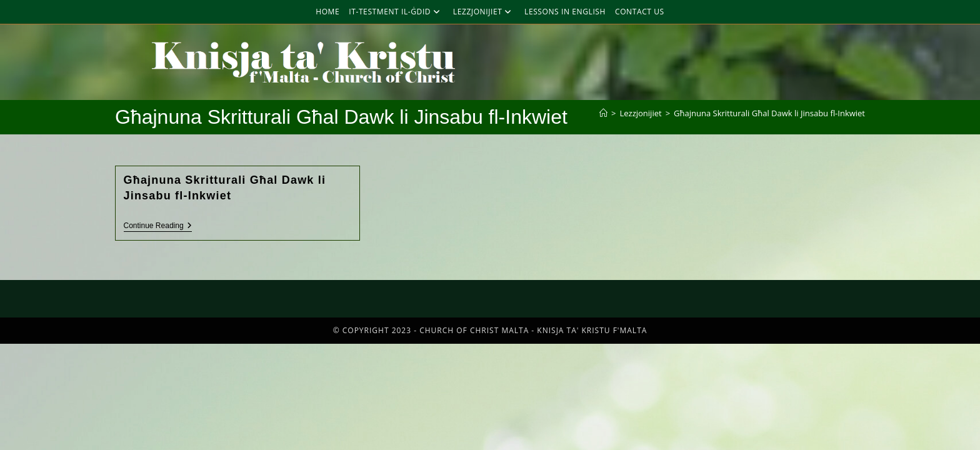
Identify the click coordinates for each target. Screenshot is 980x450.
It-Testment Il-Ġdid (396, 12)
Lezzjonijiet (484, 12)
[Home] (603, 113)
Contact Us (640, 12)
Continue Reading (158, 226)
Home (327, 12)
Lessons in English (565, 12)
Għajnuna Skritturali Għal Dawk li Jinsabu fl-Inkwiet (769, 113)
